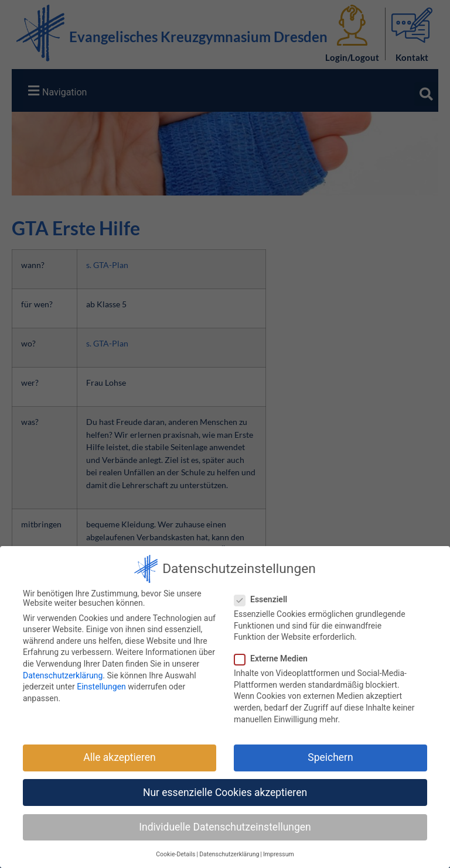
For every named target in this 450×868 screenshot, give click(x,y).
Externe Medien (275, 658)
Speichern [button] (330, 757)
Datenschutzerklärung (63, 675)
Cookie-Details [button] (175, 854)
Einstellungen (101, 687)
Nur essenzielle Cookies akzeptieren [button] (225, 792)
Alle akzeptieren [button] (120, 757)
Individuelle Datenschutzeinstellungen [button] (225, 826)
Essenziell (264, 599)
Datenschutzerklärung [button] (229, 854)
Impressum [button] (279, 854)
